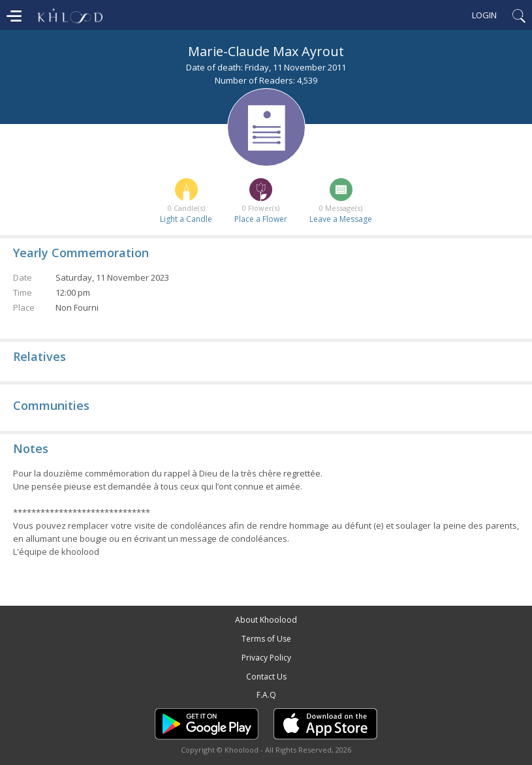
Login (484, 15)
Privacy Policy (266, 658)
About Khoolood (266, 620)
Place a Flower (261, 219)
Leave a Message (341, 219)
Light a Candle (186, 219)
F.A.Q (266, 695)
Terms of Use (266, 639)
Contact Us (266, 677)
